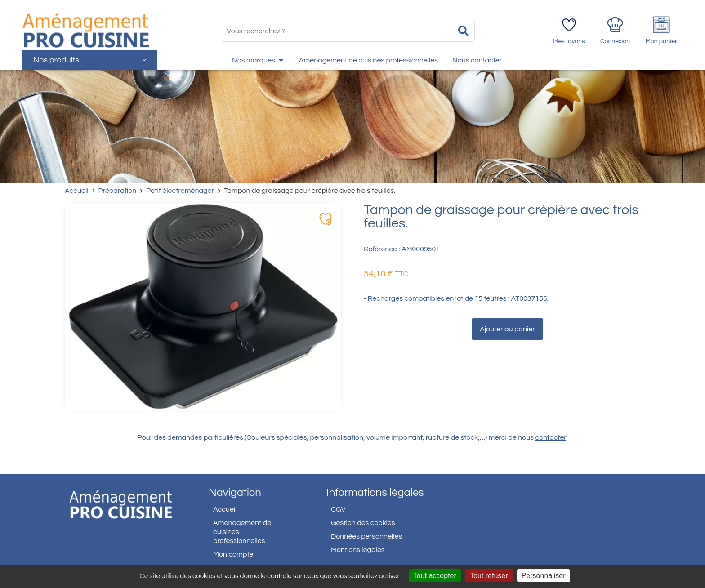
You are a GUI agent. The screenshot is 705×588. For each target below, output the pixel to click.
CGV (338, 509)
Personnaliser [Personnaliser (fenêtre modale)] (544, 576)
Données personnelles (366, 536)
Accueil (77, 191)
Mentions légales (358, 550)
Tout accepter (435, 576)
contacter (551, 437)
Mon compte (233, 554)
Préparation (118, 191)
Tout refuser (489, 576)
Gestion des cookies (363, 523)
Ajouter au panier (507, 329)
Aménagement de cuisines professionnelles (242, 532)
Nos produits (90, 60)
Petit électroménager (180, 191)
